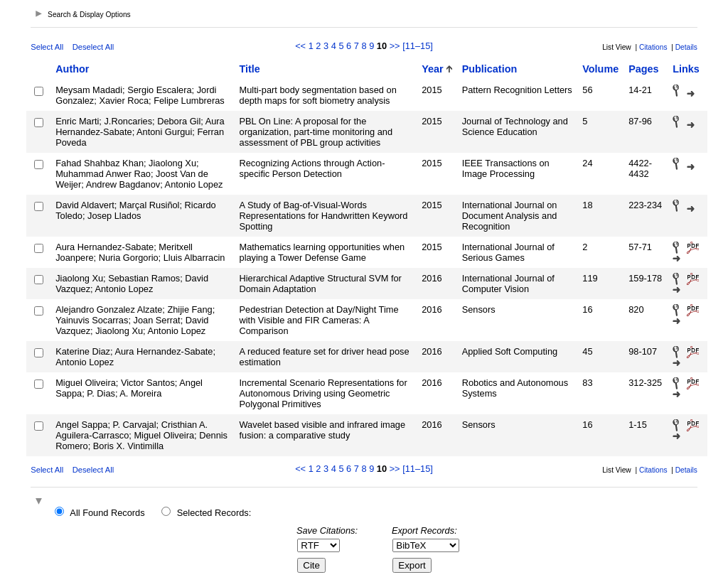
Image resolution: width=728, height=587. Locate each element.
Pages (643, 69)
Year (432, 69)
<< (300, 46)
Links (686, 69)
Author (72, 69)
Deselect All (93, 47)
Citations (653, 47)
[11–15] (418, 46)
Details (686, 47)
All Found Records (107, 513)
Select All (47, 47)
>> (395, 46)
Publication (490, 69)
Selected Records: (214, 513)
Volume (600, 69)
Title (250, 69)
